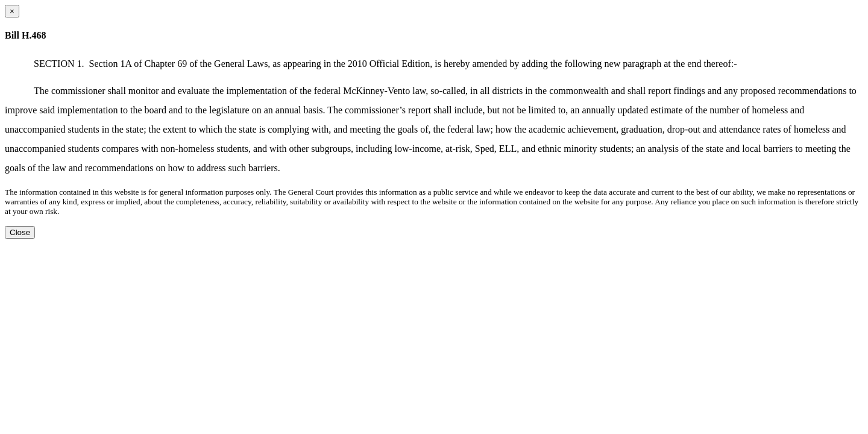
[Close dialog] (12, 11)
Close (20, 232)
